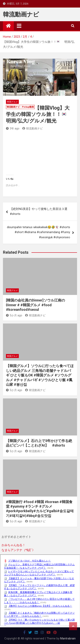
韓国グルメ (12, 102)
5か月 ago (14, 315)
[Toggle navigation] (19, 26)
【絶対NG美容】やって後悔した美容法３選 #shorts (39, 211)
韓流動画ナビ (21, 14)
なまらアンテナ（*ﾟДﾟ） (18, 550)
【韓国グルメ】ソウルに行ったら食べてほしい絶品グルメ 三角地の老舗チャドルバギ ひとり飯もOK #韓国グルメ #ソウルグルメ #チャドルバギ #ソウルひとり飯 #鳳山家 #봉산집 (40, 375)
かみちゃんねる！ (13, 545)
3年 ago (13, 128)
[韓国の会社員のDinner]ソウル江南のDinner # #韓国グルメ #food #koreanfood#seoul (35, 305)
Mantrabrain (68, 638)
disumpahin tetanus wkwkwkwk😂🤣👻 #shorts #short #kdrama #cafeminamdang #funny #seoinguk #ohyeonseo (39, 232)
